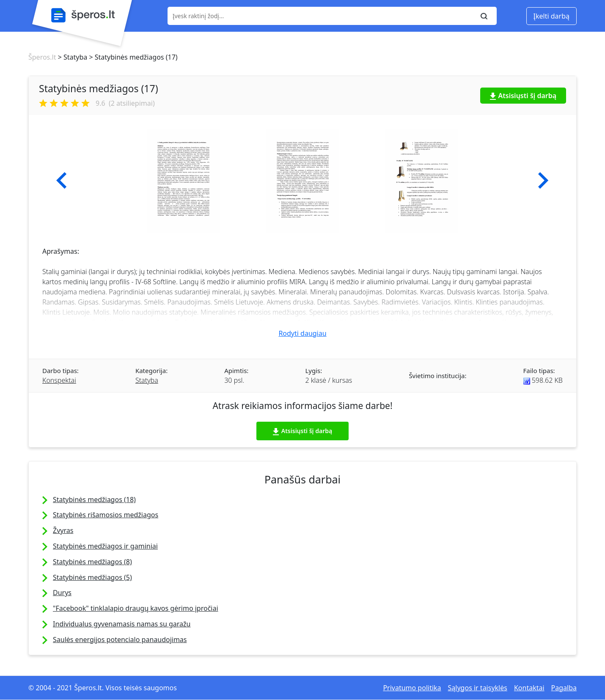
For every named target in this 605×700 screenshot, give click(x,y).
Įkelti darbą (551, 16)
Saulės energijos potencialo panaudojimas (120, 640)
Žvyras (63, 530)
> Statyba (71, 57)
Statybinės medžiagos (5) (92, 577)
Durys (62, 593)
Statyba (147, 380)
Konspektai (59, 380)
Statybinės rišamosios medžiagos (106, 515)
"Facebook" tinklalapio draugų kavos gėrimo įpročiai (136, 608)
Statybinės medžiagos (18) (94, 500)
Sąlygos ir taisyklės (478, 688)
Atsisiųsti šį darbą (523, 96)
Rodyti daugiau (302, 333)
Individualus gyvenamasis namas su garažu (122, 624)
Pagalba (564, 688)
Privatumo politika (412, 688)
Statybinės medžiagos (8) (92, 562)
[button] (62, 181)
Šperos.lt (42, 57)
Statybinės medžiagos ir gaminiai (105, 546)
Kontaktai (529, 688)
